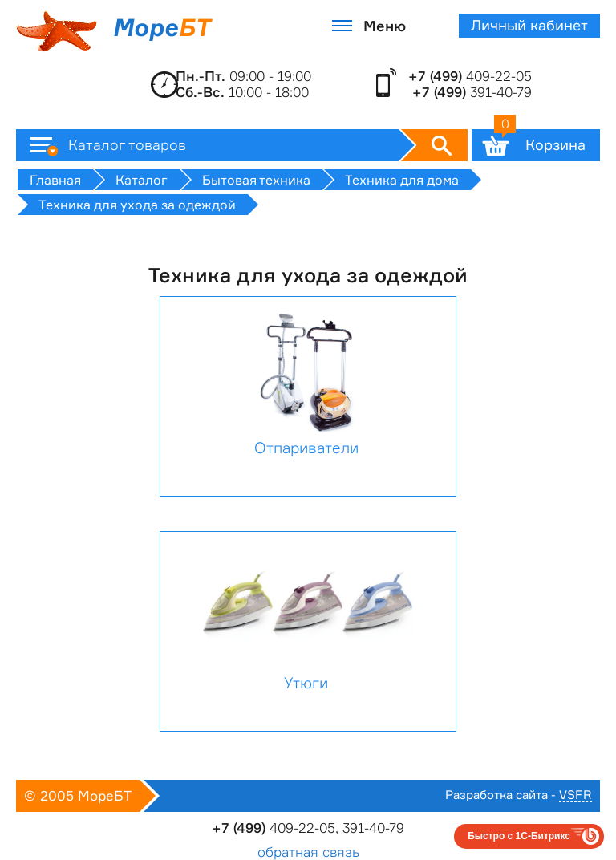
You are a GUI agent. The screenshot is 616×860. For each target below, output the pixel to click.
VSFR (575, 795)
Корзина (540, 141)
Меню (385, 26)
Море (113, 31)
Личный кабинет (529, 25)
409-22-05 (470, 76)
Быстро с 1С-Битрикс (519, 836)
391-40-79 (472, 92)
